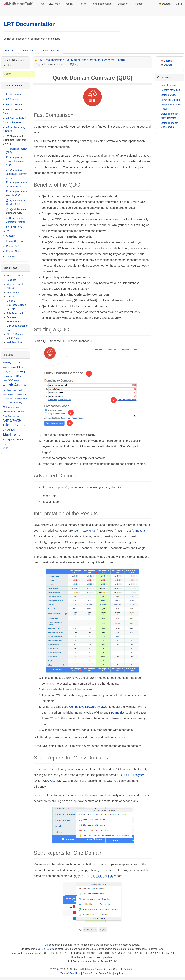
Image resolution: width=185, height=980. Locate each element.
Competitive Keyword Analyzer (89, 707)
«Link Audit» (15, 385)
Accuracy (7, 363)
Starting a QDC (169, 95)
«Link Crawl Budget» (10, 390)
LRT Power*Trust (85, 531)
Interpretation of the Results (171, 107)
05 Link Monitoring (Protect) (14, 129)
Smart (21, 412)
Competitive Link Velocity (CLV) (17, 193)
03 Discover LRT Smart (13, 111)
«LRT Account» (16, 394)
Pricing (83, 4)
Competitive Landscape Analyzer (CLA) (16, 174)
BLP (92, 876)
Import (16, 381)
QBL (119, 487)
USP (5, 448)
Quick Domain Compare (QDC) (16, 211)
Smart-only (15, 416)
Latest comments (51, 50)
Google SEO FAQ (14, 241)
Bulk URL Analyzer (132, 775)
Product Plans (12, 251)
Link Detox (47, 949)
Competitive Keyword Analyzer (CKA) (15, 161)
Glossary (9, 236)
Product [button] (70, 4)
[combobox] (19, 74)
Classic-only (91, 930)
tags (18, 435)
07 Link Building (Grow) (13, 229)
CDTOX (62, 781)
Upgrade (6, 444)
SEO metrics (117, 713)
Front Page (10, 50)
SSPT (100, 876)
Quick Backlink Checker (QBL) (16, 202)
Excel (22, 376)
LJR (111, 876)
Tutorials (9, 257)
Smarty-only (21, 426)
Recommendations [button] (102, 4)
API (9, 367)
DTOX (77, 876)
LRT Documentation (30, 24)
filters (5, 381)
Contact (139, 4)
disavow (8, 376)
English (166, 61)
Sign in (179, 4)
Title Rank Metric (15, 313)
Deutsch (165, 4)
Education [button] (124, 4)
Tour (42, 4)
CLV (53, 781)
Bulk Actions (13, 292)
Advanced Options (170, 100)
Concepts (12, 372)
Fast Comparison (170, 85)
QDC (104, 930)
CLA (46, 781)
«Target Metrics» (13, 439)
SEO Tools (54, 4)
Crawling (20, 372)
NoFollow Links (14, 342)
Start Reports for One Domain (169, 125)
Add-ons (14, 363)
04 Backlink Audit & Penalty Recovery (15, 120)
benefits (14, 367)
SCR (14, 407)
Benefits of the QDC (171, 90)
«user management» (17, 444)
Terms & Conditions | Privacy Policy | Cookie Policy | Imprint (91, 973)
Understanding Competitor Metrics (16, 220)
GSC (11, 380)
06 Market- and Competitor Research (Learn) (96, 60)
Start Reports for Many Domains (169, 116)
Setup (14, 411)
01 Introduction (12, 94)
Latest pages (29, 50)
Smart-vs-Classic (12, 423)
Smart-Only (7, 416)
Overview (18, 398)
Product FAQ (11, 246)
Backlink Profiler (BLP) (16, 150)
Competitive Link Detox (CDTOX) (17, 184)
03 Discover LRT (13, 105)
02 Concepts (11, 99)
